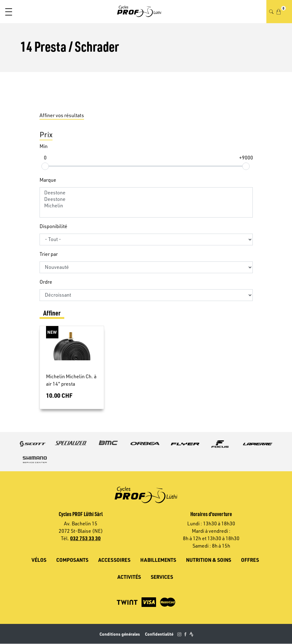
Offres (250, 560)
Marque (48, 180)
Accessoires (114, 560)
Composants (72, 560)
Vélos (39, 560)
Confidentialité (159, 634)
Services (162, 577)
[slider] (45, 166)
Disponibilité (53, 226)
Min (44, 146)
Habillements (158, 560)
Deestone (146, 193)
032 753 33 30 (85, 538)
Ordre (46, 282)
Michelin (146, 206)
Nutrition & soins (209, 560)
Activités (129, 577)
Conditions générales (120, 634)
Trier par (49, 254)
